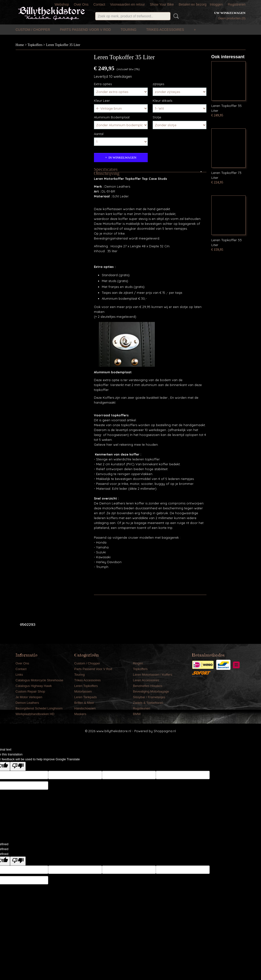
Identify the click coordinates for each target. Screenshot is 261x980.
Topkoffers (35, 45)
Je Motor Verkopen (29, 697)
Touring (128, 30)
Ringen (138, 663)
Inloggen (216, 4)
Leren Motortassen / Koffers (153, 675)
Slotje (157, 117)
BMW (137, 714)
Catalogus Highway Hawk (34, 686)
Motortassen (83, 691)
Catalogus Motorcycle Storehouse (40, 680)
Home (20, 45)
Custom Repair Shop (30, 691)
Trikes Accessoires (165, 30)
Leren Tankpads (86, 697)
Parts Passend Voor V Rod (85, 30)
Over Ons (81, 4)
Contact (99, 4)
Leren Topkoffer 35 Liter (63, 45)
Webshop (62, 4)
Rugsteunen (142, 708)
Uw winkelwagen (230, 13)
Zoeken (175, 16)
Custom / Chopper (33, 30)
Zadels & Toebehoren (148, 703)
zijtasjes (158, 84)
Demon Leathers (27, 703)
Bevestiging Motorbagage (151, 691)
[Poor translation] (18, 766)
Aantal (99, 134)
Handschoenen (85, 708)
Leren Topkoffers (86, 686)
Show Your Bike (162, 4)
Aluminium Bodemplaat (112, 117)
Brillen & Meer (84, 703)
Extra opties (103, 84)
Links (19, 675)
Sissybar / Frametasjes (149, 697)
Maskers (80, 714)
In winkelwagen (122, 157)
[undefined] (18, 861)
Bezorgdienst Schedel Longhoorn (39, 708)
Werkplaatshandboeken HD (35, 714)
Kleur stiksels (162, 101)
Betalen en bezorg (193, 4)
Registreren (237, 4)
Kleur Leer (102, 101)
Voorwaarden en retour (127, 4)
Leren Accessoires (146, 680)
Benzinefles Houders (148, 686)
